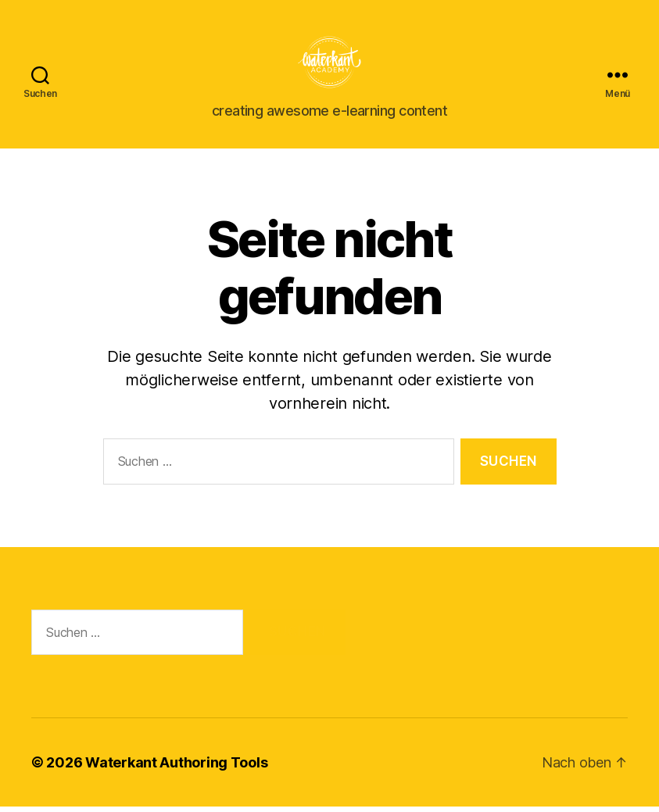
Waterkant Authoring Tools (176, 768)
